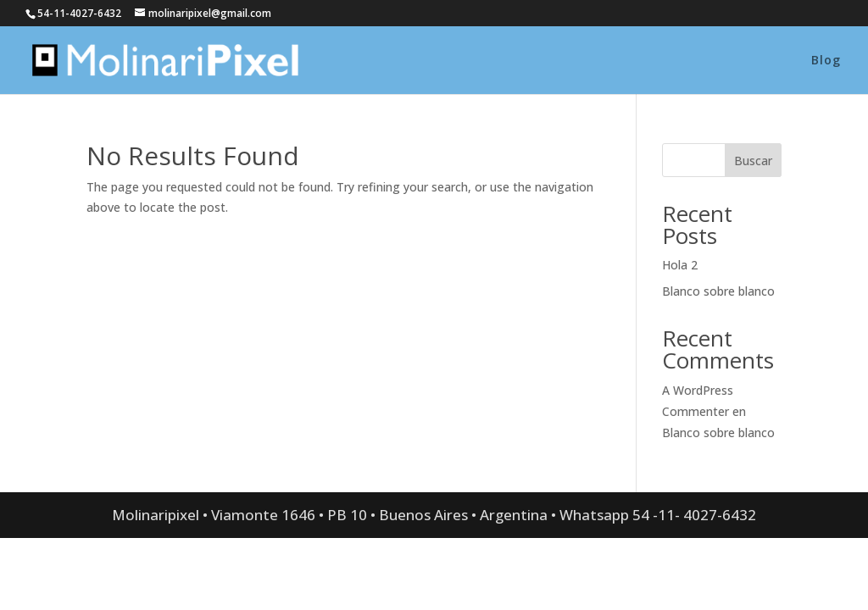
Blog (826, 61)
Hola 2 (680, 265)
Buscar (753, 161)
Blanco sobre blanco (718, 291)
